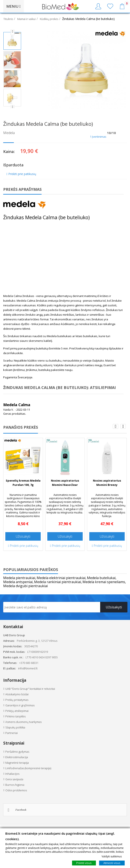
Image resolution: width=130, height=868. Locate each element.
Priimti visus (84, 863)
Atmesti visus (112, 863)
